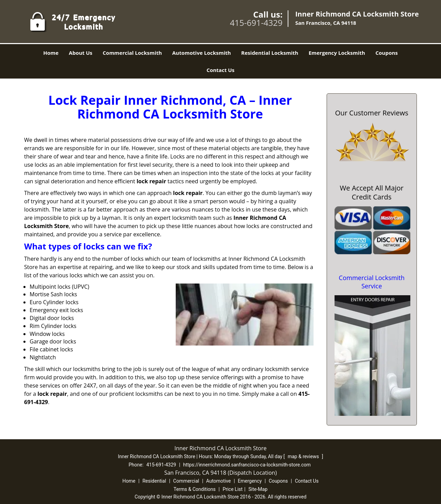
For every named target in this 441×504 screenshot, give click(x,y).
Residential (154, 481)
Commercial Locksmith (132, 53)
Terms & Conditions (195, 489)
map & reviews (304, 456)
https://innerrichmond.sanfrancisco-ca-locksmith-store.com (247, 465)
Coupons (387, 53)
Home (51, 53)
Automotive (218, 481)
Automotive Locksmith (202, 53)
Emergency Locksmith (337, 53)
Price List (233, 489)
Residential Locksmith (270, 53)
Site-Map (258, 489)
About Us (81, 53)
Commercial (186, 481)
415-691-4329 (256, 23)
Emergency (250, 481)
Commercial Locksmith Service (372, 282)
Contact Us (220, 70)
